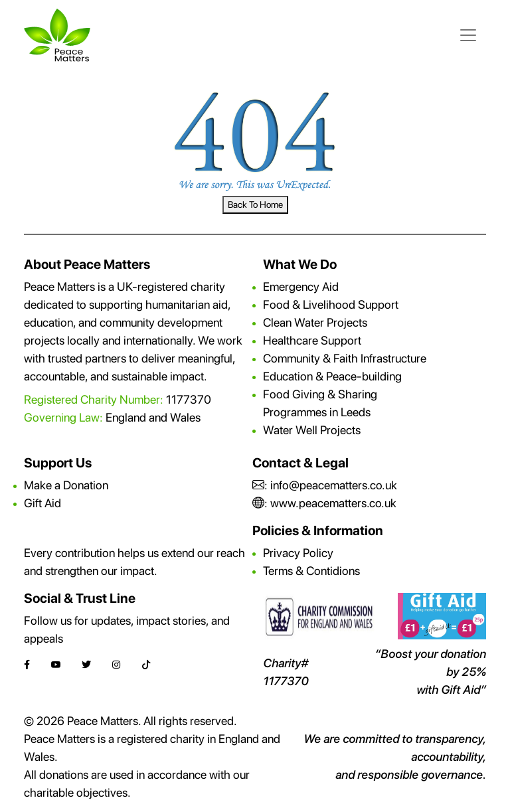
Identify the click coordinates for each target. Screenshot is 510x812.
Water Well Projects (312, 430)
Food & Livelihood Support (331, 304)
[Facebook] (27, 665)
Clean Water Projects (315, 322)
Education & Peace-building (332, 376)
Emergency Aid (301, 286)
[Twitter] (86, 665)
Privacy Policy (298, 553)
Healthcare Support (312, 340)
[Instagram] (116, 665)
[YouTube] (56, 665)
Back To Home (255, 204)
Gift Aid (42, 503)
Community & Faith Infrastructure (345, 358)
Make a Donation (66, 485)
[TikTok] (146, 665)
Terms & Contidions (311, 571)
